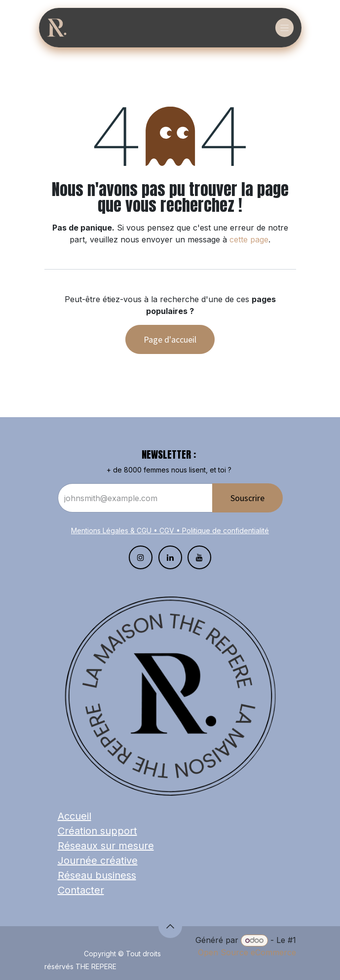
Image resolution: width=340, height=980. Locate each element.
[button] (170, 926)
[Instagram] (141, 557)
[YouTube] (199, 557)
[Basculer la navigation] (284, 28)
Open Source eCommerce (247, 952)
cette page (249, 239)
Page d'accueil (170, 339)
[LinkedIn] (170, 557)
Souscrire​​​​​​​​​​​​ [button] (247, 498)
